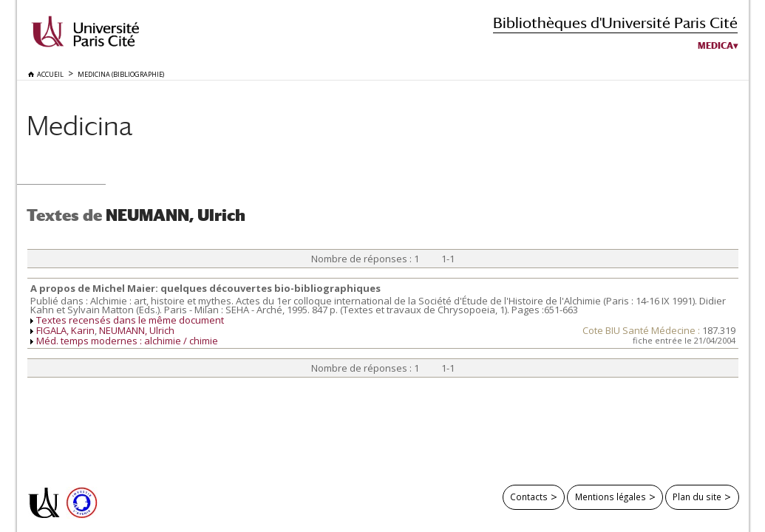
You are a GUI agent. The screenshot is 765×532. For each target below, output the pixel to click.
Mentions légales (611, 497)
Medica (715, 46)
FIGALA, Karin (65, 330)
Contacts (529, 497)
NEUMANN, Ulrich (137, 330)
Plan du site (697, 497)
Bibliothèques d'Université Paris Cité (615, 23)
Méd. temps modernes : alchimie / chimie (127, 341)
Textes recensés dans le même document (130, 320)
